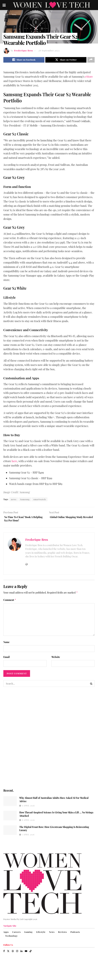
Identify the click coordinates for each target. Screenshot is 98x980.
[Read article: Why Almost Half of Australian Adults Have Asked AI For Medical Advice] (10, 804)
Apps (6, 934)
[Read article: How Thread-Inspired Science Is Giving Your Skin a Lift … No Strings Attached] (10, 818)
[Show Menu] (4, 5)
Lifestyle (41, 934)
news (14, 500)
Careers (16, 934)
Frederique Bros (24, 50)
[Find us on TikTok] (31, 953)
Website (56, 659)
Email (7, 659)
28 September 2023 (49, 50)
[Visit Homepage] (51, 5)
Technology (11, 938)
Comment (10, 602)
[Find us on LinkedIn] (21, 953)
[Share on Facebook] (24, 60)
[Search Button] (91, 686)
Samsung (25, 500)
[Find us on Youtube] (26, 953)
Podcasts (75, 934)
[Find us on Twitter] (8, 953)
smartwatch (40, 500)
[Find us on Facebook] (4, 953)
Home (6, 14)
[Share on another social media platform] (91, 60)
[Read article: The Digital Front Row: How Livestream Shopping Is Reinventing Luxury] (10, 833)
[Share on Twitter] (66, 60)
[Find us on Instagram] (17, 953)
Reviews (63, 934)
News (14, 14)
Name (6, 644)
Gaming (29, 934)
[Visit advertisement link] (49, 740)
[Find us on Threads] (13, 953)
